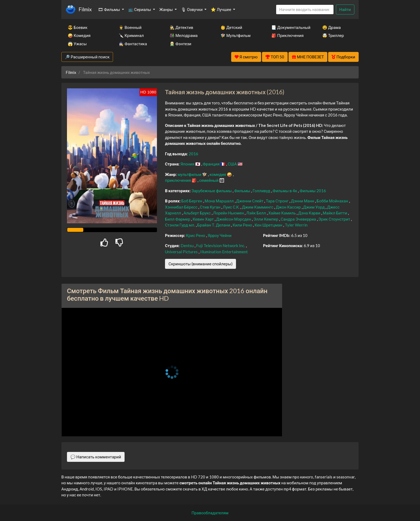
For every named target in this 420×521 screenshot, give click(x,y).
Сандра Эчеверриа (299, 219)
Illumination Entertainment (224, 252)
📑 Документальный (290, 27)
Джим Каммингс (258, 207)
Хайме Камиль (283, 213)
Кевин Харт (204, 219)
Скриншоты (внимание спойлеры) (200, 264)
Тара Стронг (277, 201)
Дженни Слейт (250, 201)
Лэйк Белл (256, 213)
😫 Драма (331, 27)
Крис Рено (196, 235)
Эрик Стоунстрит (335, 219)
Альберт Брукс (198, 213)
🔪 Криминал (131, 35)
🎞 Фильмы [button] (109, 9)
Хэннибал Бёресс (182, 207)
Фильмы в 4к (285, 191)
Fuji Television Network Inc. (221, 246)
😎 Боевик (78, 27)
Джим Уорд (314, 207)
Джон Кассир (288, 207)
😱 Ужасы (77, 44)
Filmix (85, 9)
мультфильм (190, 174)
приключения (178, 180)
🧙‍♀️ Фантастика (133, 44)
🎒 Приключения (287, 35)
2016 (193, 154)
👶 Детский (231, 27)
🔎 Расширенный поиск (87, 57)
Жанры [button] (167, 9)
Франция (212, 164)
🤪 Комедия (79, 35)
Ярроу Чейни (220, 235)
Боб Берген (192, 201)
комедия (218, 174)
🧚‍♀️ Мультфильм (235, 35)
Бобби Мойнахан (333, 201)
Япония (188, 164)
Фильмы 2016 (313, 191)
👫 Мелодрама (184, 35)
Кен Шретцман (269, 225)
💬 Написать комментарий (96, 457)
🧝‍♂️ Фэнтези (180, 44)
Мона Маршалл (220, 201)
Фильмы (243, 191)
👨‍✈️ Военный (130, 27)
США (233, 164)
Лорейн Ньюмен (229, 213)
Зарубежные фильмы (212, 191)
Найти (345, 9)
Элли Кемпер (266, 219)
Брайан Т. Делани (214, 225)
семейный (209, 180)
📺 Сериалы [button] (140, 9)
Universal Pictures (182, 252)
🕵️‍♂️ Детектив (181, 27)
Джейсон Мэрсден (234, 219)
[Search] (305, 10)
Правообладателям (210, 513)
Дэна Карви (310, 213)
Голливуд (262, 191)
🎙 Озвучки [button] (192, 9)
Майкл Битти (335, 213)
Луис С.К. (232, 207)
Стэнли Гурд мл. (180, 225)
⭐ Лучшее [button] (221, 9)
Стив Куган (211, 207)
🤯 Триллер (333, 35)
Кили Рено (243, 225)
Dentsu (187, 246)
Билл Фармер (178, 219)
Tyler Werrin (296, 225)
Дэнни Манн (303, 201)
